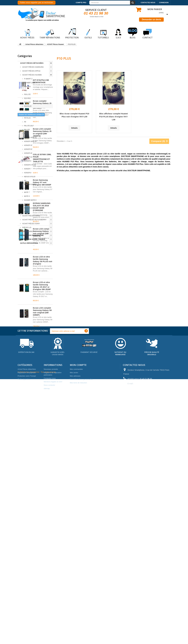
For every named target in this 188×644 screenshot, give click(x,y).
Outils (88, 33)
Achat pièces (27, 33)
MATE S (27, 204)
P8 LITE (27, 130)
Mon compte (78, 607)
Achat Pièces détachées (32, 63)
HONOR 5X (28, 157)
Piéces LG (27, 227)
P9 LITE (27, 114)
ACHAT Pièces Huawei (32, 75)
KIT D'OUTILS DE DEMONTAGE (41, 257)
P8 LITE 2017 (29, 126)
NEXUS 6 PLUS (29, 177)
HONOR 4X (28, 153)
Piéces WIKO (28, 231)
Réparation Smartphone (32, 235)
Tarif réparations (50, 33)
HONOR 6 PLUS (30, 165)
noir (21, 540)
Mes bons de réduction (78, 625)
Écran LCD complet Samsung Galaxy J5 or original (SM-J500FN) (42, 309)
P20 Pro (27, 98)
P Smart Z (28, 79)
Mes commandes (76, 611)
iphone (36, 552)
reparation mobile (26, 544)
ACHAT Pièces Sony (31, 224)
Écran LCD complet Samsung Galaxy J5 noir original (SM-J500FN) (42, 409)
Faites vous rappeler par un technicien (37, 2)
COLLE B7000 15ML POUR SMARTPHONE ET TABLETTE (42, 334)
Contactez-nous (148, 3)
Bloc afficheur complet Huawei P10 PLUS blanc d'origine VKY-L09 (114, 117)
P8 (25, 134)
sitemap (47, 630)
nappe (21, 552)
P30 (25, 91)
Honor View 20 (30, 138)
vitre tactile (43, 532)
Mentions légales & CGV (53, 624)
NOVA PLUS (28, 208)
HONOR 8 (27, 173)
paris (38, 544)
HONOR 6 (27, 161)
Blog (133, 33)
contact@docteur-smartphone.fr (147, 625)
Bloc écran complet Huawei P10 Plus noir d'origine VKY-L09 (74, 115)
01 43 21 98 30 (96, 13)
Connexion (164, 3)
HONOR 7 (27, 169)
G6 (25, 181)
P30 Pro (27, 87)
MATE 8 (27, 196)
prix (28, 552)
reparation (23, 528)
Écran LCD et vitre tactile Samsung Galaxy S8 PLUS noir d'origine (43, 436)
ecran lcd (34, 528)
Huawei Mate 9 (30, 200)
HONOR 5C (28, 149)
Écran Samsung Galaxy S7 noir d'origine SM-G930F (42, 359)
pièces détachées (26, 524)
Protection (72, 33)
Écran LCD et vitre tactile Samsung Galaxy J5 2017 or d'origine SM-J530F (42, 462)
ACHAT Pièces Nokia (31, 216)
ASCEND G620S (30, 184)
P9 (25, 122)
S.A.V (118, 33)
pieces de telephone (27, 536)
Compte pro (81, 3)
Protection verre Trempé (33, 239)
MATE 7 (27, 192)
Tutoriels (103, 33)
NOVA (26, 212)
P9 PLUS (27, 118)
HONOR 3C (28, 145)
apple (40, 536)
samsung (40, 524)
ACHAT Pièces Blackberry (34, 220)
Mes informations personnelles (81, 621)
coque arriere (38, 548)
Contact (148, 33)
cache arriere (24, 548)
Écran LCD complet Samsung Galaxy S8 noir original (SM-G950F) (42, 488)
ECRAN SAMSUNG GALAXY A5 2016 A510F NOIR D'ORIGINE (42, 383)
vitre (47, 536)
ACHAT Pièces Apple (31, 71)
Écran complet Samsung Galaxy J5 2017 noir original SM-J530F (42, 281)
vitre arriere (37, 540)
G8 (25, 188)
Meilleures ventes (29, 251)
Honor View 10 (30, 141)
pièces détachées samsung (30, 556)
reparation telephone (27, 532)
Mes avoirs (74, 614)
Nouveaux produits (51, 611)
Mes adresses (75, 618)
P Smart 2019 (29, 83)
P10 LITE (27, 102)
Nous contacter (49, 627)
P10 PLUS (27, 106)
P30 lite (27, 94)
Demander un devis (151, 20)
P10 (25, 110)
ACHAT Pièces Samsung (33, 67)
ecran (27, 540)
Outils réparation (29, 243)
